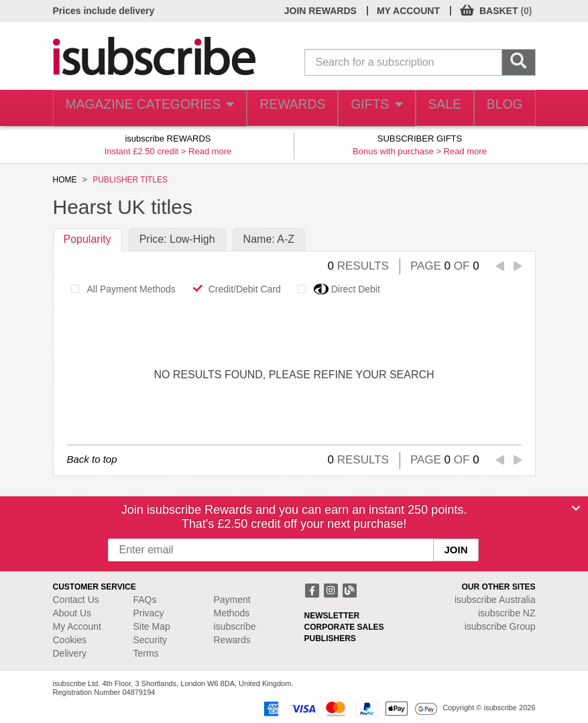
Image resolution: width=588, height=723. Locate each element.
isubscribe (495, 600)
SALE (435, 108)
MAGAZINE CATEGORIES (141, 108)
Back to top (92, 459)
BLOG (502, 108)
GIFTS (363, 108)
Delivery (70, 653)
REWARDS (277, 108)
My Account (77, 626)
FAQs (145, 600)
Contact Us (76, 600)
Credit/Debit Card (233, 289)
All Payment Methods (120, 289)
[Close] (576, 508)
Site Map (152, 626)
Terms (146, 653)
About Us (72, 613)
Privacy (149, 613)
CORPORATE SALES (344, 627)
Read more (210, 151)
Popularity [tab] (87, 239)
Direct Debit (335, 289)
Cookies (70, 640)
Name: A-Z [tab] (269, 239)
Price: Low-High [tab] (177, 239)
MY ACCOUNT (408, 11)
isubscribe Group (500, 626)
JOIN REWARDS (320, 11)
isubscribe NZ (507, 613)
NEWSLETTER (332, 616)
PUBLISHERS (330, 638)
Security (151, 640)
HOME (65, 180)
